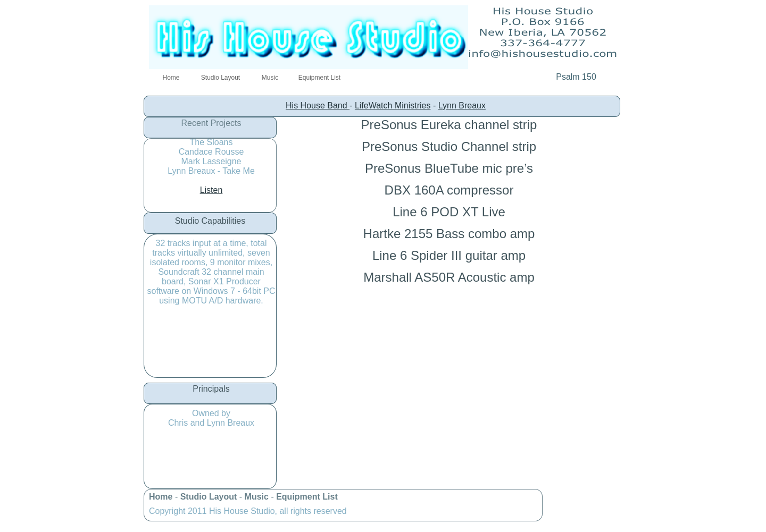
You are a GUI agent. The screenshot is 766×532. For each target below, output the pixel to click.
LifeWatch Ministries (393, 105)
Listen (211, 190)
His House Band (318, 105)
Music (258, 497)
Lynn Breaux (462, 105)
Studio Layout (210, 497)
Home (162, 497)
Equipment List (307, 497)
